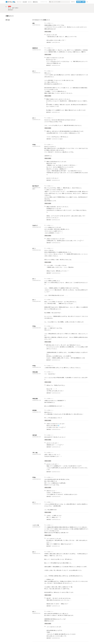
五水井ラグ (35, 225)
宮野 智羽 (35, 435)
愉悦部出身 (35, 48)
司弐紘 (34, 145)
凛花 (33, 23)
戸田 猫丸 (35, 453)
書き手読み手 (36, 186)
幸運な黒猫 (35, 372)
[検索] (50, 2)
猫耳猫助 (35, 410)
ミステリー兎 (36, 525)
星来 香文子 (49, 42)
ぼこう (34, 71)
